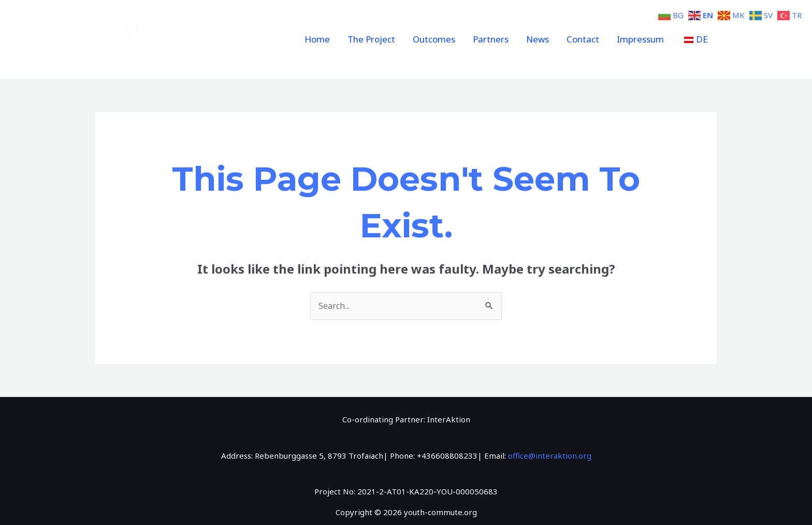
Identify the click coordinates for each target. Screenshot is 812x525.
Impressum (640, 39)
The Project (371, 39)
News (538, 39)
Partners (491, 39)
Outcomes (434, 39)
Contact (583, 39)
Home (317, 39)
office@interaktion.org (550, 456)
